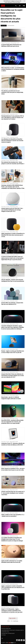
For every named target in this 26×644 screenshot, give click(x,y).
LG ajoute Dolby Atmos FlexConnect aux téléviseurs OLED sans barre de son (11, 45)
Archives (16, 621)
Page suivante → (13, 618)
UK (2, 638)
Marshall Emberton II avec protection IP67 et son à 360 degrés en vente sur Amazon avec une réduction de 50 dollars (13, 117)
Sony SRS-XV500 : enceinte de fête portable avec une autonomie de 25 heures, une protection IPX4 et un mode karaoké (12, 422)
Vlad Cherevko (5, 89)
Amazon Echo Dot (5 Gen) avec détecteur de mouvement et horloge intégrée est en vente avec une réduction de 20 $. (13, 376)
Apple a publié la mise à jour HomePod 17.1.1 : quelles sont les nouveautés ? (13, 515)
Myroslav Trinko (5, 114)
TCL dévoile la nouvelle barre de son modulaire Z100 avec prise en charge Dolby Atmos (12, 92)
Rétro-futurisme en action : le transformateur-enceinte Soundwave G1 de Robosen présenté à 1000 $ (13, 69)
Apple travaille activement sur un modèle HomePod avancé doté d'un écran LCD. (12, 562)
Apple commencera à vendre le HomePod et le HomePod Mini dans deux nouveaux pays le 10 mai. (13, 235)
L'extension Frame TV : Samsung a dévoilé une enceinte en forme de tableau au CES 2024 (13, 444)
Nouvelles (4, 26)
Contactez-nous (5, 632)
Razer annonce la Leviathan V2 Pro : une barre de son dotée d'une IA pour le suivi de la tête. (13, 469)
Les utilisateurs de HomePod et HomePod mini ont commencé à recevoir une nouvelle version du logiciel (12, 141)
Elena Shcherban (5, 255)
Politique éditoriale (6, 629)
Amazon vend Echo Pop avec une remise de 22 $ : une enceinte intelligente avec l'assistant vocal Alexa (13, 493)
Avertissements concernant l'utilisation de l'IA (12, 630)
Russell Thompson (6, 43)
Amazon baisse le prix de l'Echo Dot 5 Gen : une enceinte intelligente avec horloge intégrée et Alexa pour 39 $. (12, 210)
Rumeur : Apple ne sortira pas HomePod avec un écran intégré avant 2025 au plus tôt (13, 352)
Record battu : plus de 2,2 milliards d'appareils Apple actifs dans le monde (11, 398)
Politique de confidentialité (8, 633)
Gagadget (3, 5)
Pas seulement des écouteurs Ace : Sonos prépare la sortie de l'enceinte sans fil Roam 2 (13, 163)
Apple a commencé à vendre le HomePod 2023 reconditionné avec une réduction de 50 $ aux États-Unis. (13, 587)
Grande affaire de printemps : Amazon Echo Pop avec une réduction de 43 (12, 303)
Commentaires (11, 26)
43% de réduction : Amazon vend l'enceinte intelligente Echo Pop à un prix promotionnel (13, 280)
